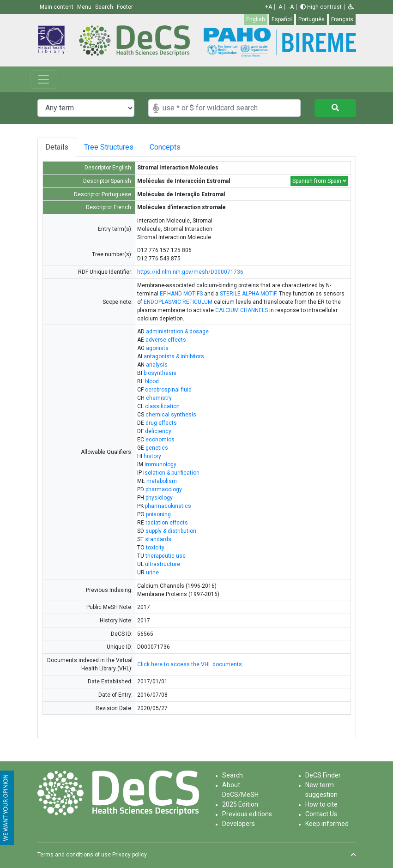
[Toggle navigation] (43, 79)
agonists (157, 348)
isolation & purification (171, 473)
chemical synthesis (171, 415)
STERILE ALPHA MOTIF (248, 294)
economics (160, 440)
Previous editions (247, 814)
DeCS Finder (323, 775)
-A (291, 7)
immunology (160, 464)
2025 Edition (240, 804)
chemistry (159, 398)
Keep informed (327, 824)
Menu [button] (85, 7)
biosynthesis (160, 373)
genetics (157, 448)
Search (233, 775)
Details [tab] (57, 147)
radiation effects (167, 523)
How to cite (321, 804)
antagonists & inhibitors (174, 356)
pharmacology (164, 489)
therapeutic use (166, 556)
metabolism (162, 481)
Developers (239, 824)
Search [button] (105, 7)
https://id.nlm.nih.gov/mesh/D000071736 (190, 272)
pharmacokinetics (168, 506)
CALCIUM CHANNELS (242, 310)
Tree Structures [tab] (110, 147)
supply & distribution (171, 531)
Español (282, 19)
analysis (157, 365)
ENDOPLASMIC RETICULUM (178, 302)
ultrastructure (163, 564)
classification (162, 406)
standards (158, 539)
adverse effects (166, 340)
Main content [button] (57, 7)
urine (152, 573)
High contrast (321, 7)
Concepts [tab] (173, 147)
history (152, 456)
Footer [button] (125, 7)
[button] (351, 7)
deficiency (158, 431)
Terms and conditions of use (74, 855)
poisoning (158, 514)
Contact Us (321, 814)
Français (342, 19)
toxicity (155, 548)
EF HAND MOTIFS (181, 294)
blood (152, 381)
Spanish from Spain (319, 181)
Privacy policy (130, 855)
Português (311, 19)
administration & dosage (177, 332)
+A (269, 7)
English (256, 19)
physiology (159, 498)
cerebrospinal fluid (168, 390)
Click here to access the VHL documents (190, 664)
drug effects (161, 423)
